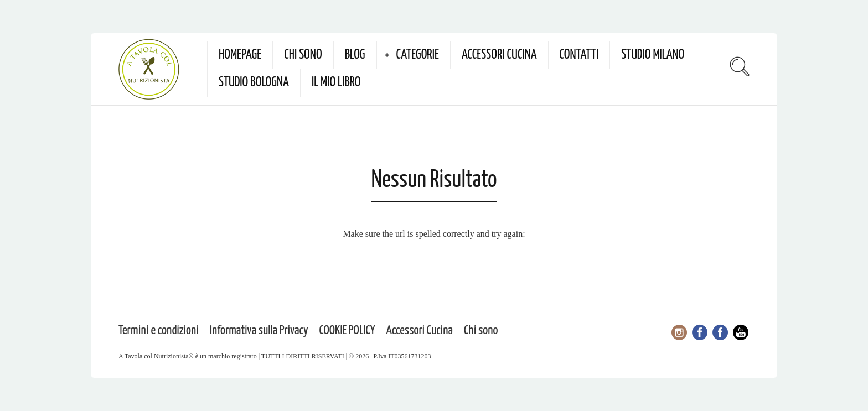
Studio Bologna (254, 83)
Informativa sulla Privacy (259, 331)
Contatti (579, 55)
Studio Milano (653, 55)
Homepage (240, 55)
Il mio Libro (336, 83)
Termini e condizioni (159, 331)
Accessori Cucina (499, 55)
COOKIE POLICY (347, 331)
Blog (355, 55)
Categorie (418, 55)
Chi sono (303, 55)
